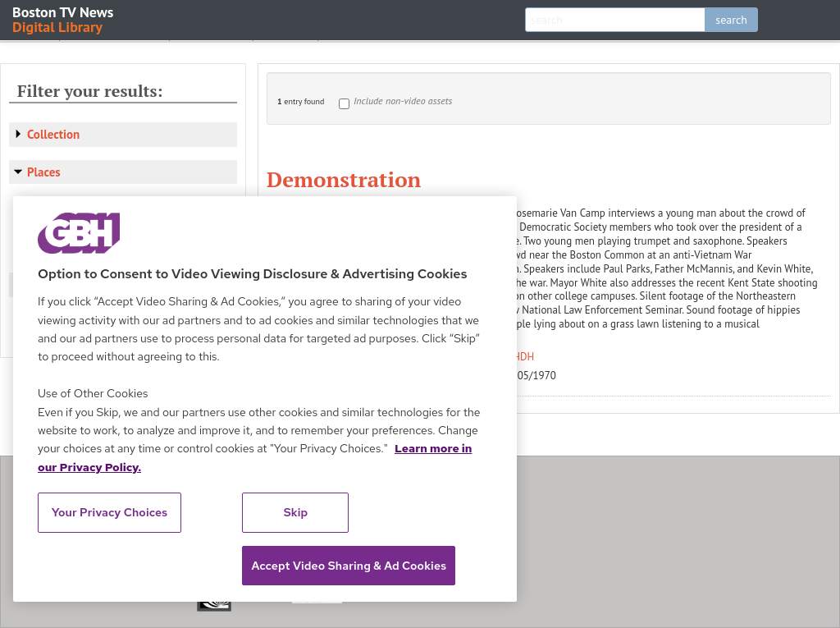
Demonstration (344, 179)
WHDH (520, 357)
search (731, 20)
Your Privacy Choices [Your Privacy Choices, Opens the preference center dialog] (110, 512)
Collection (53, 134)
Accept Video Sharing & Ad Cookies (349, 566)
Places (44, 172)
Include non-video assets (403, 101)
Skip (296, 512)
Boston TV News (64, 18)
